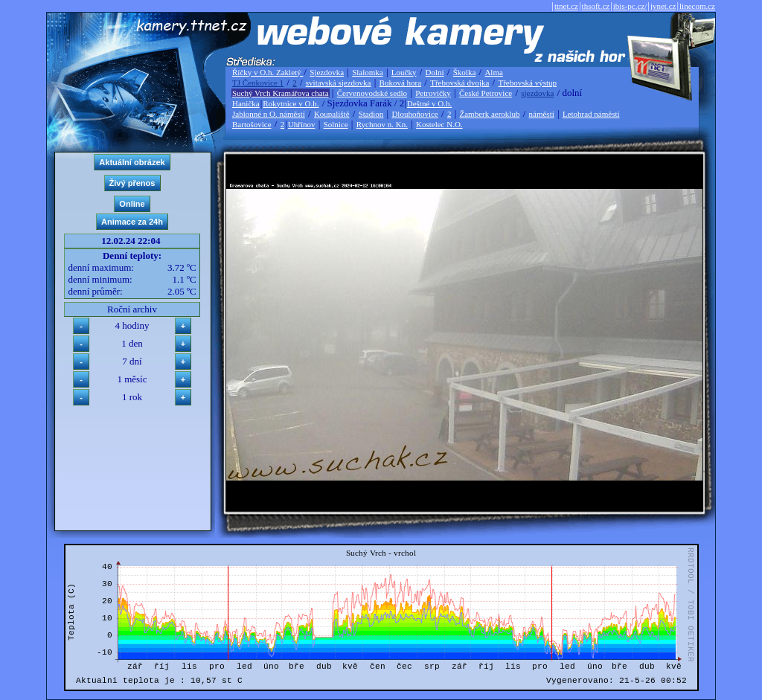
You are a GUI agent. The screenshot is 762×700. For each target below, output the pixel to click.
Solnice (336, 124)
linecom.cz (697, 6)
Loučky (404, 72)
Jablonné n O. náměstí (269, 114)
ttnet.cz (566, 6)
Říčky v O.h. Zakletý (268, 72)
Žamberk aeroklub (489, 114)
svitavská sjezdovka (339, 83)
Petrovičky (433, 93)
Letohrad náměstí (591, 114)
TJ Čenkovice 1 (258, 83)
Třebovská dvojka (460, 83)
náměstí (542, 114)
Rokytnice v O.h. (291, 103)
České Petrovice (486, 93)
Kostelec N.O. (439, 124)
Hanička (246, 103)
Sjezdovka (327, 72)
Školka (465, 72)
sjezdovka (537, 93)
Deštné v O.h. (430, 103)
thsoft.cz (596, 6)
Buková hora (401, 83)
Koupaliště (332, 114)
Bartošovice (252, 124)
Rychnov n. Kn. (382, 124)
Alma (493, 72)
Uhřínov (302, 124)
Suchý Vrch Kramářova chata (281, 93)
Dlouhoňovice (414, 114)
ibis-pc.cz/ (630, 6)
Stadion (371, 114)
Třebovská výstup (527, 83)
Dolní (435, 72)
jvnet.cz (663, 6)
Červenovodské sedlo (372, 93)
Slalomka (368, 72)
